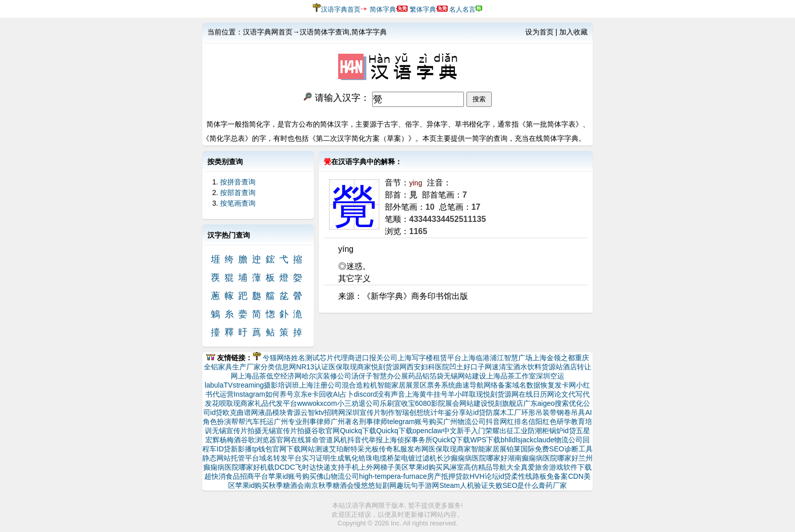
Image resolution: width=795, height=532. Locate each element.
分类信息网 (278, 367)
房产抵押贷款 (448, 476)
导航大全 (507, 467)
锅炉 (556, 431)
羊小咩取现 (465, 394)
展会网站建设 (466, 403)
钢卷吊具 (571, 412)
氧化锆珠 (358, 458)
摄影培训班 (281, 385)
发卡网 (565, 385)
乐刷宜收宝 (397, 403)
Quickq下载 (358, 431)
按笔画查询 (238, 203)
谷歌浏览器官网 (266, 440)
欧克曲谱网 (240, 412)
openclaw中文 (435, 431)
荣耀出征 (499, 431)
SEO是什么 (521, 485)
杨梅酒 (230, 440)
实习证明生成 (323, 458)
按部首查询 (238, 193)
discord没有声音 (380, 394)
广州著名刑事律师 (359, 422)
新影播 (241, 449)
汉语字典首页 (341, 9)
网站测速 (315, 449)
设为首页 (539, 32)
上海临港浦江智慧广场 (497, 358)
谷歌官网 (326, 431)
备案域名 (512, 385)
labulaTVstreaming (234, 385)
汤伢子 (362, 376)
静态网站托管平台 (231, 458)
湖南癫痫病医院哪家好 (543, 458)
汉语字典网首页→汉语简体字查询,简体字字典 (315, 32)
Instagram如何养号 (264, 394)
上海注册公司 (320, 385)
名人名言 (462, 9)
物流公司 (568, 440)
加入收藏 (573, 32)
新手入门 (471, 431)
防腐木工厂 (503, 412)
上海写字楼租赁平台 (429, 358)
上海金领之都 (554, 358)
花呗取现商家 (233, 403)
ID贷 (224, 449)
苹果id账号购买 (292, 476)
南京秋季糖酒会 (329, 485)
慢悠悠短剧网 (375, 485)
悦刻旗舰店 (505, 403)
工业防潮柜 (531, 431)
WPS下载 (485, 440)
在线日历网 (536, 394)
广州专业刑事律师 (302, 422)
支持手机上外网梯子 (363, 467)
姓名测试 (305, 358)
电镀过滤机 (419, 458)
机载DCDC (277, 467)
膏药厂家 (553, 485)
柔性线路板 (529, 476)
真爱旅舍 (535, 467)
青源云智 (301, 412)
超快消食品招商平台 (236, 476)
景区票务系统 (434, 385)
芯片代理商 (337, 358)
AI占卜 (344, 394)
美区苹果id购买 (419, 467)
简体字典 (383, 9)
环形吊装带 (539, 412)
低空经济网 (284, 376)
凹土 (456, 367)
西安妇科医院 (428, 367)
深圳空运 (550, 376)
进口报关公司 (376, 358)
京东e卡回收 (313, 394)
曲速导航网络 (477, 385)
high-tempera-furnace (393, 476)
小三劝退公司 (358, 403)
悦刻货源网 (389, 367)
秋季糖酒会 (286, 485)
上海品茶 (252, 376)
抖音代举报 (365, 440)
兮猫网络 (277, 358)
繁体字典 (423, 9)
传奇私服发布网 (404, 449)
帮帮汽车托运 (252, 422)
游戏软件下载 (570, 467)
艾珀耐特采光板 (354, 449)
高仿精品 (478, 467)
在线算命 (305, 440)
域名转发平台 (280, 458)
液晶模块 (272, 412)
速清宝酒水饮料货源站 (527, 367)
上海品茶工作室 (511, 376)
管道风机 (333, 440)
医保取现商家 (350, 367)
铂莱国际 (521, 449)
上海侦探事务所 (408, 440)
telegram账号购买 (415, 422)
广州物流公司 (464, 422)
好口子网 (478, 367)
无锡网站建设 (465, 376)
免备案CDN (565, 476)
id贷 (217, 412)
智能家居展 (395, 385)
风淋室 (453, 467)
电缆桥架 (387, 458)
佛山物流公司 (338, 476)
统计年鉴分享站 (448, 412)
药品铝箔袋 (426, 376)
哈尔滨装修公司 (327, 376)
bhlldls (511, 440)
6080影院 (430, 403)
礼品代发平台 (276, 403)
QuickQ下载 (451, 440)
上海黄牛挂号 (426, 394)
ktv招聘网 (330, 412)
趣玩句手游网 (418, 485)
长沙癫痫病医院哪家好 (472, 458)
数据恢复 (540, 385)
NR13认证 (312, 367)
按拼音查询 (238, 182)
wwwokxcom (317, 403)
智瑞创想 (409, 412)
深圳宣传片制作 (370, 412)
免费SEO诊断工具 (564, 449)
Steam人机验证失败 (471, 485)
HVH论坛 (484, 476)
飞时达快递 (313, 467)
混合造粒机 (359, 385)
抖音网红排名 (507, 422)
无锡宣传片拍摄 (237, 431)
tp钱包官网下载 (276, 449)
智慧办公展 (390, 376)
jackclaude (537, 440)
